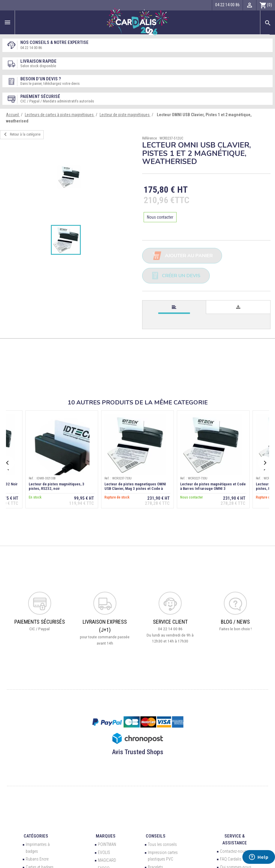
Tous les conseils (162, 844)
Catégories (36, 836)
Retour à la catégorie (21, 134)
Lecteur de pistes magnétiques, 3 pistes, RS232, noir (57, 486)
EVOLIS (104, 852)
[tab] (174, 307)
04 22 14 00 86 (31, 48)
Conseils (156, 836)
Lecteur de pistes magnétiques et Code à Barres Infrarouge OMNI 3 (213, 486)
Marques (106, 836)
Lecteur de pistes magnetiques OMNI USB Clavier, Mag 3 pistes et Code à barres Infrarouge (135, 489)
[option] (69, 177)
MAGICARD (107, 860)
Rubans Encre (37, 859)
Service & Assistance (235, 839)
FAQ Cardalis (231, 859)
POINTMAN (107, 844)
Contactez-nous (233, 851)
